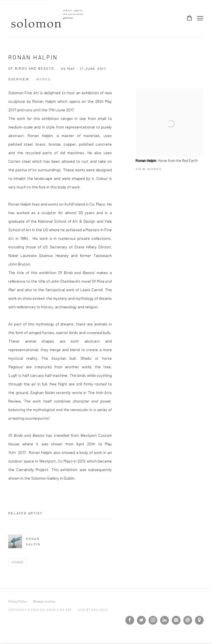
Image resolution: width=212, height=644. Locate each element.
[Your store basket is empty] (189, 19)
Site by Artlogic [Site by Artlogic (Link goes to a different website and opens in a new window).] (93, 610)
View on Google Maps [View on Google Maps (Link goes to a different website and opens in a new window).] (199, 620)
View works (149, 169)
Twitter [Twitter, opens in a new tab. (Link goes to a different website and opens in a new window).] (141, 620)
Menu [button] (200, 19)
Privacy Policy (18, 601)
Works (43, 79)
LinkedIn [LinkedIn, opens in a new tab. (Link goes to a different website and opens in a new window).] (165, 620)
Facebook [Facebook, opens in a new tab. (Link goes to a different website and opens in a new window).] (130, 620)
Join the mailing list (176, 620)
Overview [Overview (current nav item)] (19, 79)
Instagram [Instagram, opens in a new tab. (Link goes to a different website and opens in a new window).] (153, 620)
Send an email (188, 620)
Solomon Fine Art (50, 19)
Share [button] (18, 562)
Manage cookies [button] (44, 601)
